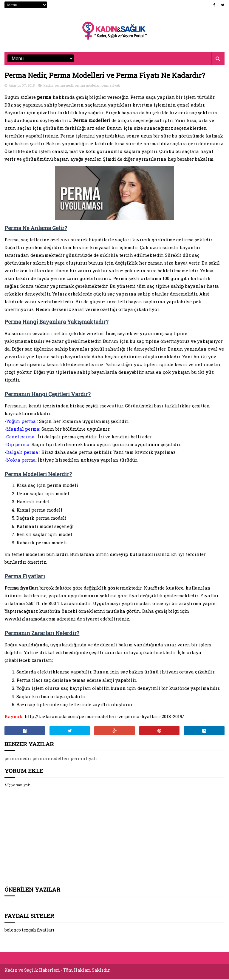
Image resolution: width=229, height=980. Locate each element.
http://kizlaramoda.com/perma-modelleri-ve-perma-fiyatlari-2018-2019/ (104, 717)
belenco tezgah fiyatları (30, 931)
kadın (48, 86)
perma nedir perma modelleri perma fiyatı (88, 86)
